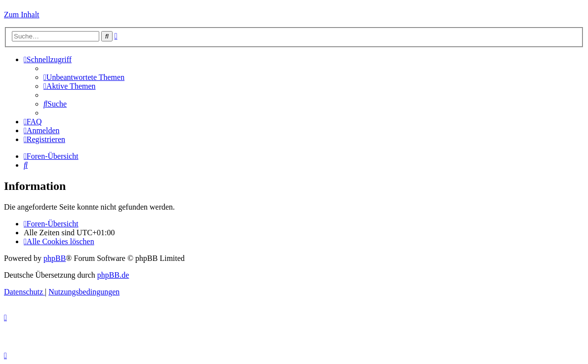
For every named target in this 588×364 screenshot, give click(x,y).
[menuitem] (84, 77)
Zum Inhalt (22, 15)
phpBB (55, 258)
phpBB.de (113, 275)
